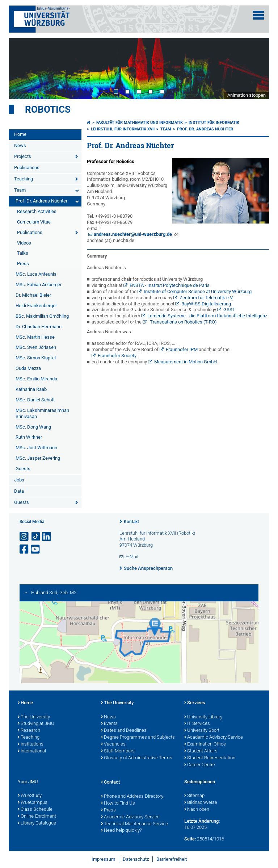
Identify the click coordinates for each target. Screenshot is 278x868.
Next (257, 68)
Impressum (103, 859)
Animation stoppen (247, 95)
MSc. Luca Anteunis (36, 274)
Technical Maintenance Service (134, 824)
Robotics (48, 109)
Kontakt (131, 522)
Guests (23, 469)
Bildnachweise (201, 803)
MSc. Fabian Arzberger (39, 285)
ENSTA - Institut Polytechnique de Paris (170, 285)
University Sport (202, 731)
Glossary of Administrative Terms (137, 758)
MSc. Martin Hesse (35, 337)
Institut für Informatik (214, 123)
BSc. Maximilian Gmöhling (42, 316)
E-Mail (132, 557)
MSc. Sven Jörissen (36, 347)
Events (109, 724)
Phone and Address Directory (132, 797)
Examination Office (205, 744)
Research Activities (37, 211)
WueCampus (33, 803)
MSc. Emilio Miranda (36, 379)
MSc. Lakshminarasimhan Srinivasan (42, 413)
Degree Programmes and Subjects (138, 738)
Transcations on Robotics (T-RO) (183, 322)
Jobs (19, 480)
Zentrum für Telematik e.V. (207, 298)
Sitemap (194, 796)
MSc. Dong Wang (33, 427)
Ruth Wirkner (29, 437)
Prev (21, 68)
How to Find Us (118, 804)
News (20, 145)
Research (29, 731)
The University (34, 717)
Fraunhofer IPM (182, 349)
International (32, 751)
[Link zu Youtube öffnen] (36, 549)
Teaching (24, 179)
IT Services (197, 724)
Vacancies (113, 744)
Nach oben (197, 810)
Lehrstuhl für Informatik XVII (123, 129)
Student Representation (210, 758)
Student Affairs (201, 751)
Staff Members (118, 751)
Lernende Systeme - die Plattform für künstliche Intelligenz (207, 316)
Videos (24, 243)
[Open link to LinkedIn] (47, 537)
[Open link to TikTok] (36, 537)
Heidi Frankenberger (36, 306)
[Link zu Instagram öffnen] (25, 537)
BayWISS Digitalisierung (206, 304)
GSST (229, 310)
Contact (110, 783)
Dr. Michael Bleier (33, 295)
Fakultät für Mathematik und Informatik (140, 123)
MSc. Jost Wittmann (36, 448)
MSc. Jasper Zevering (38, 458)
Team (20, 190)
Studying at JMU (36, 724)
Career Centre (200, 765)
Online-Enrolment (37, 817)
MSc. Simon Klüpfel (36, 358)
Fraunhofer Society (117, 356)
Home (20, 134)
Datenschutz (136, 859)
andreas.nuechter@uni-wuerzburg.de (133, 234)
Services (195, 703)
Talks (23, 253)
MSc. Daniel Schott (35, 400)
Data (19, 491)
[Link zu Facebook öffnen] (25, 549)
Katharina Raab (31, 389)
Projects (23, 156)
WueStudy (30, 796)
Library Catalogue (37, 823)
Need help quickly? (121, 831)
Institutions (31, 744)
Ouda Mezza (28, 368)
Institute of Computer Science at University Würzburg (198, 291)
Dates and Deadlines (124, 731)
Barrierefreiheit (172, 859)
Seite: (190, 839)
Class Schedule (35, 810)
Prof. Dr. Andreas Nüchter (41, 201)
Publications (27, 168)
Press (23, 264)
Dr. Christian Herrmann (39, 327)
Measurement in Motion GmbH (186, 362)
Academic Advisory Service (214, 738)
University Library (203, 717)
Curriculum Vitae (34, 222)
